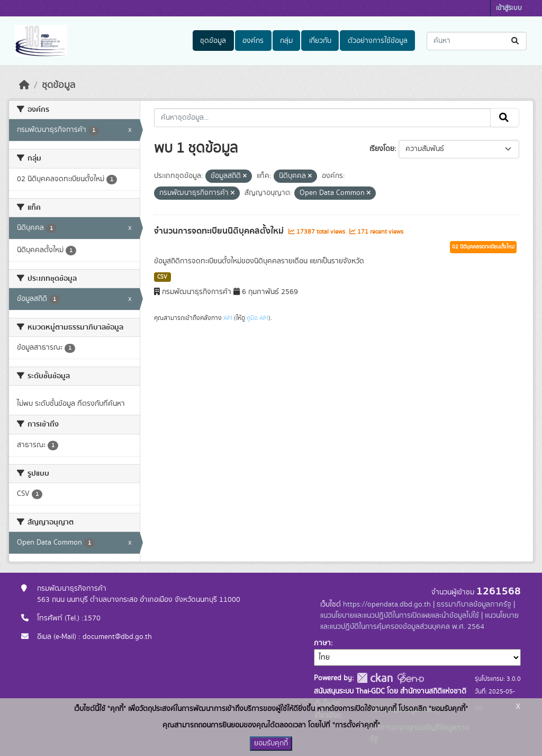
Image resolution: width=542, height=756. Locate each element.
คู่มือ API (258, 318)
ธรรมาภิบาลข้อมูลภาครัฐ (474, 604)
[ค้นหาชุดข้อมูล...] (477, 41)
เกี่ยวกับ (320, 41)
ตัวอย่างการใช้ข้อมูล (378, 41)
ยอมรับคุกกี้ (271, 743)
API (228, 318)
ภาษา (322, 643)
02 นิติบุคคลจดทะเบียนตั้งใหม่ (483, 247)
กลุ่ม (286, 41)
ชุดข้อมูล (213, 41)
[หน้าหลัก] (24, 85)
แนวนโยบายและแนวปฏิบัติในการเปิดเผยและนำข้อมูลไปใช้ (400, 616)
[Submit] (516, 41)
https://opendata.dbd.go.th (387, 604)
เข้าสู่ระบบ (509, 8)
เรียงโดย (382, 149)
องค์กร (253, 41)
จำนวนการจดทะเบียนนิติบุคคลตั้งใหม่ (220, 231)
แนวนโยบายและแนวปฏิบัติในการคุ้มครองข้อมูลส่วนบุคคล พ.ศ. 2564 (419, 621)
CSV (162, 277)
